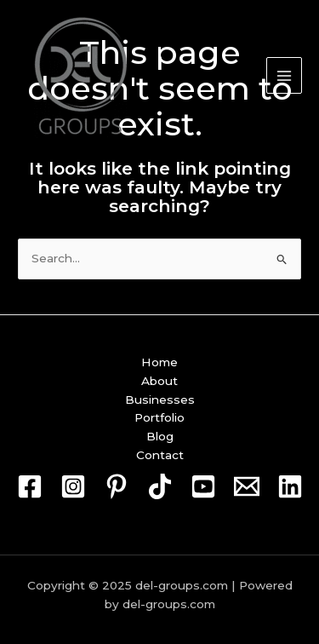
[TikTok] (160, 486)
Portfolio (159, 417)
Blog (160, 436)
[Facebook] (30, 486)
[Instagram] (73, 486)
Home (159, 362)
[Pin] (117, 486)
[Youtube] (203, 486)
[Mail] (247, 486)
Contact (160, 455)
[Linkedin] (290, 486)
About (159, 381)
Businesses (160, 400)
